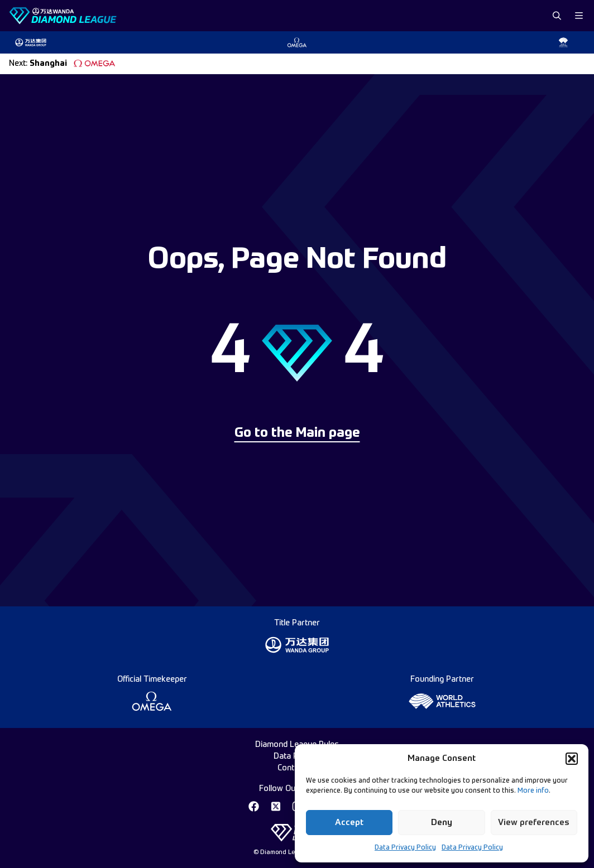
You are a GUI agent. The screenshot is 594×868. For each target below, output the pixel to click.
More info (533, 791)
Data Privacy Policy (405, 848)
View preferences (534, 823)
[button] (572, 759)
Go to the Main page (297, 433)
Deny (442, 823)
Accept (349, 823)
